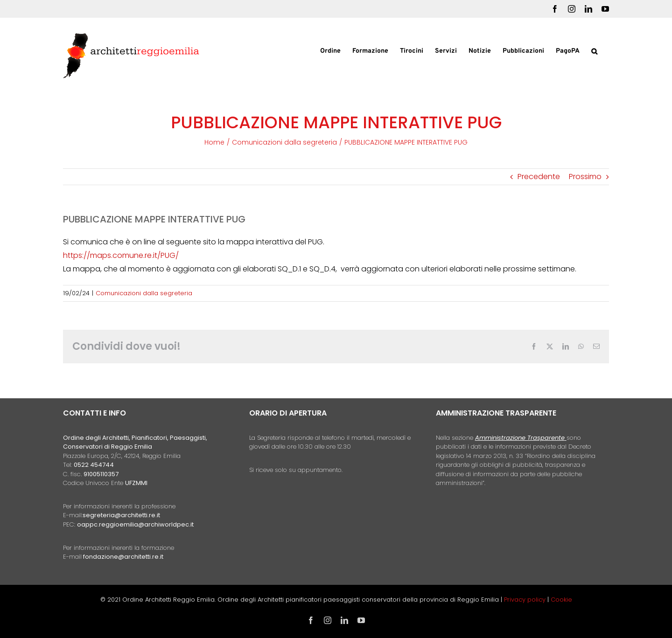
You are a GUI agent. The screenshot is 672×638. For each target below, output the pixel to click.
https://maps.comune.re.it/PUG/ (121, 255)
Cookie (561, 600)
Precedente (539, 177)
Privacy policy (526, 600)
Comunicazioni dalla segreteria (144, 293)
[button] (594, 50)
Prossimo (585, 177)
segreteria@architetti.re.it (121, 515)
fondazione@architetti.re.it (123, 557)
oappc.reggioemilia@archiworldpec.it (135, 524)
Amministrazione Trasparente (520, 438)
